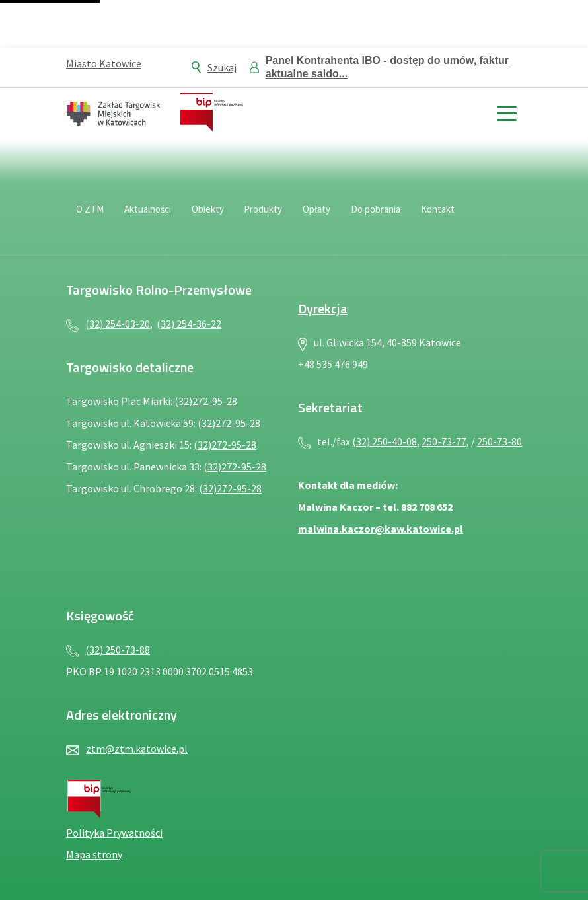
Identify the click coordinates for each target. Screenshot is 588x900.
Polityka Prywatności (114, 833)
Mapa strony (94, 854)
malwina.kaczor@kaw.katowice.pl (381, 529)
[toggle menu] (506, 112)
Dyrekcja (323, 308)
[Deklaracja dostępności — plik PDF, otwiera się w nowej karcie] (480, 217)
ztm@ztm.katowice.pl (137, 749)
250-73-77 (444, 441)
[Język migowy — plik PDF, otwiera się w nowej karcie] (509, 217)
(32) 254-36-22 (189, 324)
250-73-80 (499, 441)
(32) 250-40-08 (385, 441)
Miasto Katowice (104, 63)
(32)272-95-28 (206, 401)
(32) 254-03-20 (118, 324)
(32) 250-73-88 (118, 650)
